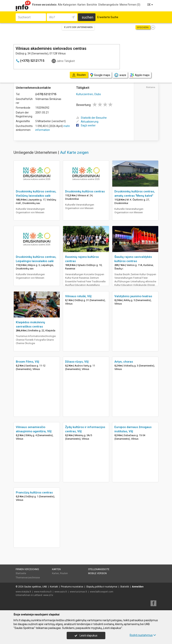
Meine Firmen (130, 5)
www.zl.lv (48, 595)
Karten (82, 5)
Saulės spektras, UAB (36, 587)
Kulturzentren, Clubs (89, 94)
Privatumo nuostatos (72, 587)
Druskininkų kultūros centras (85, 191)
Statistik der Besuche (91, 118)
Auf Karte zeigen (74, 152)
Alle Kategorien (67, 5)
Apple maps (140, 75)
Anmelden (138, 587)
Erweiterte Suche (108, 17)
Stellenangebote (108, 5)
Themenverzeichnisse (28, 578)
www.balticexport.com (102, 592)
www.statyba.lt (23, 592)
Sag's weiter (86, 125)
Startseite (21, 573)
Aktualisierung (87, 122)
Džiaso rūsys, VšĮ (77, 362)
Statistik (125, 587)
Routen (64, 573)
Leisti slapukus (86, 636)
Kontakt (54, 587)
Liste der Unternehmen (78, 27)
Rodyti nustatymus (143, 635)
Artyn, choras (124, 362)
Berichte (92, 5)
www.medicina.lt (43, 592)
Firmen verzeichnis (44, 5)
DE (150, 5)
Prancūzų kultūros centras (34, 493)
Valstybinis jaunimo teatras (133, 296)
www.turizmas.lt (78, 592)
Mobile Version (97, 573)
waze (120, 75)
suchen (88, 17)
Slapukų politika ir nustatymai (102, 587)
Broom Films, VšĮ (27, 362)
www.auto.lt (61, 592)
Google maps (100, 75)
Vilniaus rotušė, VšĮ (78, 296)
